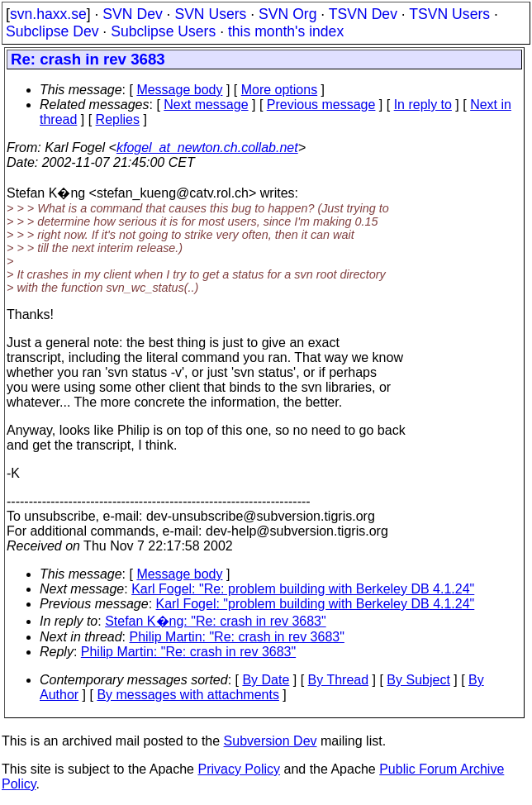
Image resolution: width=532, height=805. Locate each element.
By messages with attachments (188, 695)
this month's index (286, 31)
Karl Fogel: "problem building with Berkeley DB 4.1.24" (316, 604)
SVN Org (287, 14)
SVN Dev (132, 14)
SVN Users (210, 14)
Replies (118, 119)
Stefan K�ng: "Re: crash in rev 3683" (216, 621)
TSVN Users (449, 14)
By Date (266, 680)
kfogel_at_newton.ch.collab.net (207, 148)
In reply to (423, 105)
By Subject (418, 680)
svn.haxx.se (48, 14)
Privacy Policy (239, 769)
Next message (206, 105)
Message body (179, 90)
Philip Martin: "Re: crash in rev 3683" (237, 637)
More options (280, 90)
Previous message (321, 105)
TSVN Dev (363, 14)
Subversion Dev (271, 741)
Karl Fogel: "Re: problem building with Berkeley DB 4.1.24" (303, 589)
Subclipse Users (163, 31)
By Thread (339, 680)
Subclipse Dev (52, 31)
